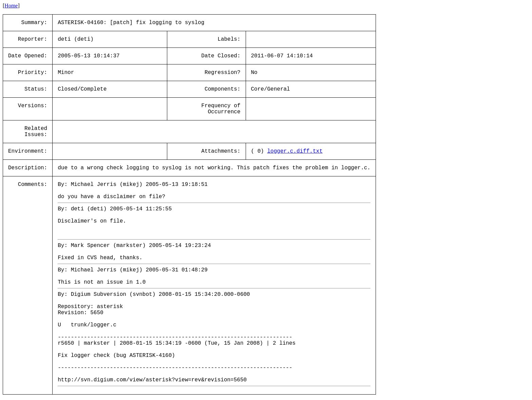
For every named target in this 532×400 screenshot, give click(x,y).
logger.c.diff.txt (295, 151)
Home (11, 6)
